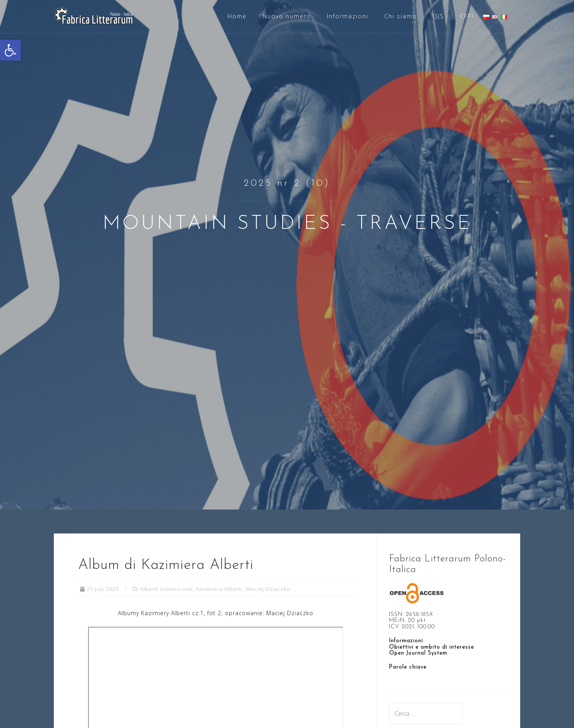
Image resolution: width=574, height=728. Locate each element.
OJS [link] (438, 16)
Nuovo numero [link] (287, 16)
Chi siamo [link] (401, 16)
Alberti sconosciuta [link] (166, 589)
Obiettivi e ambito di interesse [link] (431, 647)
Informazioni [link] (348, 16)
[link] (10, 50)
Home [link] (237, 16)
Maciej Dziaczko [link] (268, 589)
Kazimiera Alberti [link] (219, 589)
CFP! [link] (467, 16)
